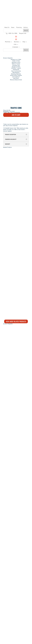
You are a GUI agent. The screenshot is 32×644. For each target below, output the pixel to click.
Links (15, 44)
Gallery (26, 28)
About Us (7, 28)
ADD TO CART (16, 115)
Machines (8, 42)
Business (16, 42)
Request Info (23, 34)
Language (15, 47)
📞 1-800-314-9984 (12, 34)
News (13, 28)
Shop (24, 42)
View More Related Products (16, 321)
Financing (19, 28)
